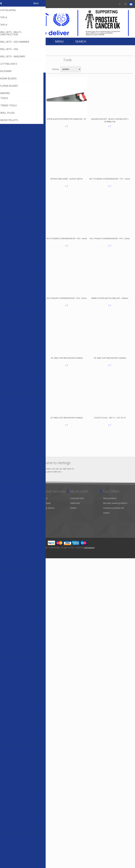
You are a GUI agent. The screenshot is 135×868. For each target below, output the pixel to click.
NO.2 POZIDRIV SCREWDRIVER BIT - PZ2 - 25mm (24, 240)
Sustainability (10, 521)
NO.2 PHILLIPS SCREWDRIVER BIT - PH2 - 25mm (24, 301)
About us (8, 506)
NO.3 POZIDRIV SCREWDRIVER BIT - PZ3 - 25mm (67, 240)
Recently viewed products (115, 506)
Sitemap (41, 516)
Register (120, 4)
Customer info (77, 502)
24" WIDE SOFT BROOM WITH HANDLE (67, 421)
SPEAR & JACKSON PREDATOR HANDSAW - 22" (67, 120)
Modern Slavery (11, 516)
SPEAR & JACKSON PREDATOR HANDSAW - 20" (24, 120)
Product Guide (44, 506)
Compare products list (114, 511)
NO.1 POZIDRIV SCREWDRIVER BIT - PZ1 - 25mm (111, 180)
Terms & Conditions (14, 531)
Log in (126, 4)
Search (106, 516)
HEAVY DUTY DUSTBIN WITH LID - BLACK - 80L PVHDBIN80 (24, 362)
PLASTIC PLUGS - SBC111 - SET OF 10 (111, 421)
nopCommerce (89, 551)
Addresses (75, 506)
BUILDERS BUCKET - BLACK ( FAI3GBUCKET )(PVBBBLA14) (111, 121)
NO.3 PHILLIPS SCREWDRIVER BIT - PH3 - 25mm (67, 301)
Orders (73, 511)
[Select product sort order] (71, 69)
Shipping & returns (46, 511)
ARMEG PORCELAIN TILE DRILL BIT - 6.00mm (111, 301)
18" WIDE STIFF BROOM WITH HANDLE (67, 361)
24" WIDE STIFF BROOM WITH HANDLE (24, 421)
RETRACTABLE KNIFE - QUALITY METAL (67, 180)
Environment (10, 511)
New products (110, 502)
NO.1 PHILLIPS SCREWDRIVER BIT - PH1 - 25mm (111, 240)
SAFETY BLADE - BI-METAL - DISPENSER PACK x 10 (24, 181)
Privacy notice (11, 526)
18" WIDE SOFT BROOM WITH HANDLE (111, 361)
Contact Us (42, 502)
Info (6, 502)
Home (6, 53)
